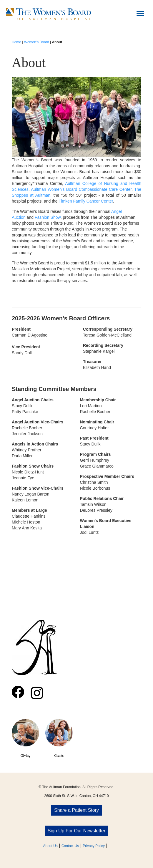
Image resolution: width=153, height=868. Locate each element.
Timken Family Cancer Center (86, 201)
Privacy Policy (94, 846)
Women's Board (37, 42)
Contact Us (70, 846)
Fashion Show (48, 217)
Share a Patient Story (76, 810)
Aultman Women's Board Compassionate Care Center (81, 189)
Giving (25, 756)
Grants (59, 756)
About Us (50, 846)
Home (16, 42)
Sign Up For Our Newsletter (77, 831)
